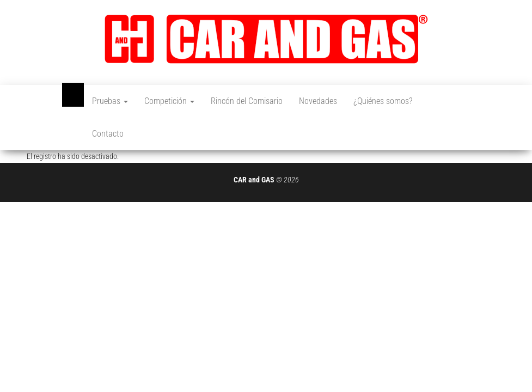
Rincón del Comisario (247, 101)
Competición (169, 101)
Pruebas (110, 101)
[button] (266, 39)
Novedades (318, 101)
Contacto (108, 134)
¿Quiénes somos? (383, 101)
